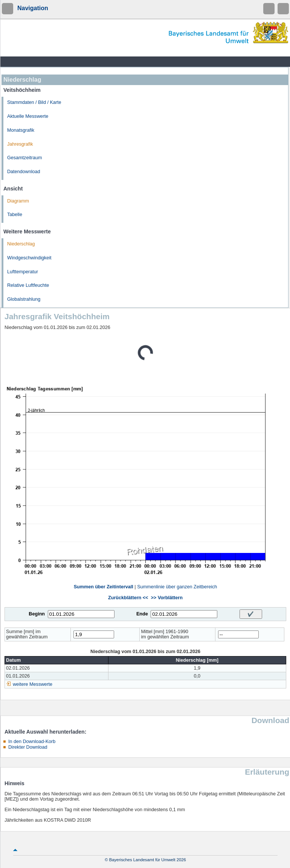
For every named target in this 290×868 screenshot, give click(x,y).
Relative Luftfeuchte (28, 285)
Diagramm (18, 201)
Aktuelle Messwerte (28, 116)
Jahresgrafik (20, 144)
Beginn (37, 614)
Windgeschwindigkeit (29, 258)
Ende (142, 614)
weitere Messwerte (33, 684)
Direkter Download (28, 747)
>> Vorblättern (166, 598)
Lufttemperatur (23, 272)
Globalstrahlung (24, 299)
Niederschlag (21, 244)
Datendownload (24, 172)
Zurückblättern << (128, 598)
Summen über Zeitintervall (104, 587)
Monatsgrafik (21, 130)
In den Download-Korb (32, 742)
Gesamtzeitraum (24, 158)
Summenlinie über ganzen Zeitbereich (177, 587)
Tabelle (15, 215)
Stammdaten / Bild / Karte (34, 102)
